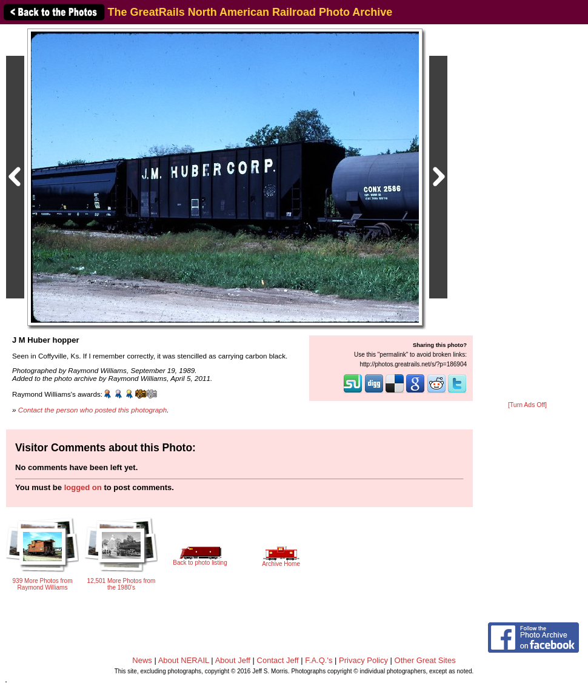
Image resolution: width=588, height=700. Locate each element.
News (142, 660)
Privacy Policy (363, 660)
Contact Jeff (278, 660)
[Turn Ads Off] (527, 405)
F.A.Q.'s (319, 660)
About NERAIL (184, 660)
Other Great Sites (425, 660)
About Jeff (233, 660)
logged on (83, 487)
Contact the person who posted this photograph (93, 410)
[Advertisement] (527, 214)
